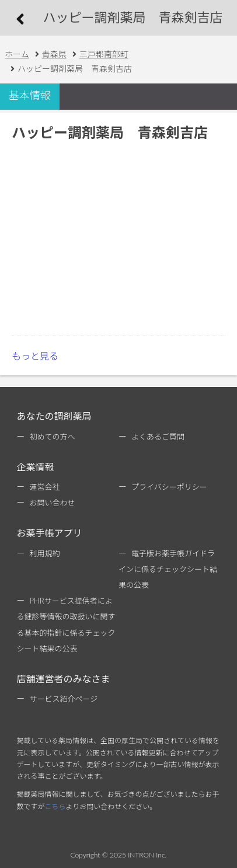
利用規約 (44, 553)
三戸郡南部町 (104, 54)
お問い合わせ (52, 503)
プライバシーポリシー (169, 487)
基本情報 (30, 95)
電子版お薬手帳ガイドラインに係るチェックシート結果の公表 (168, 569)
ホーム (17, 54)
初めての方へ (52, 437)
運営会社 (44, 487)
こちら (55, 806)
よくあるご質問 (158, 437)
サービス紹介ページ (63, 699)
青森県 (54, 54)
